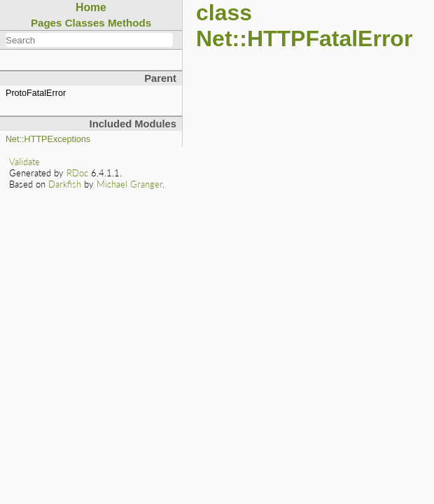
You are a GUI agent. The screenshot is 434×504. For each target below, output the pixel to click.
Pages (47, 23)
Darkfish (65, 184)
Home (91, 7)
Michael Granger (129, 184)
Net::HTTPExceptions (48, 139)
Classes (85, 23)
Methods (129, 23)
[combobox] (89, 40)
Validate (24, 162)
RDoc (77, 173)
